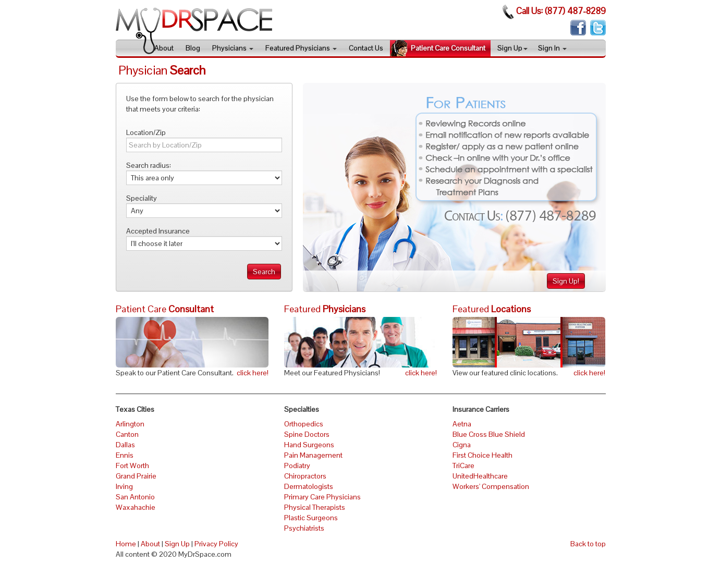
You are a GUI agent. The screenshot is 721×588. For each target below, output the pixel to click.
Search (264, 272)
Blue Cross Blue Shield (489, 434)
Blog (193, 48)
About (164, 48)
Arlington (130, 424)
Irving (124, 486)
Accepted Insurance (158, 231)
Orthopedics (304, 424)
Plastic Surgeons (311, 518)
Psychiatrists (304, 528)
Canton (127, 434)
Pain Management (313, 455)
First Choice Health (482, 455)
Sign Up (512, 48)
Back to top (588, 544)
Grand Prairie (136, 476)
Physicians (233, 48)
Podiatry (297, 465)
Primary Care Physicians (322, 497)
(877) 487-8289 (575, 11)
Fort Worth (132, 465)
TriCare (463, 465)
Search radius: (149, 165)
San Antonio (135, 497)
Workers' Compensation (491, 486)
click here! (253, 373)
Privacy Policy (216, 544)
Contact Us (366, 48)
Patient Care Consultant (448, 48)
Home (126, 544)
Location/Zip (146, 132)
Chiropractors (305, 476)
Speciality (142, 198)
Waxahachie (136, 507)
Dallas (125, 445)
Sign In (552, 48)
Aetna (462, 424)
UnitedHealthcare (480, 476)
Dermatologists (309, 486)
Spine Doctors (307, 434)
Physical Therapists (315, 507)
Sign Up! (566, 281)
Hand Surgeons (309, 445)
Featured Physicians (301, 48)
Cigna (462, 445)
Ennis (125, 455)
